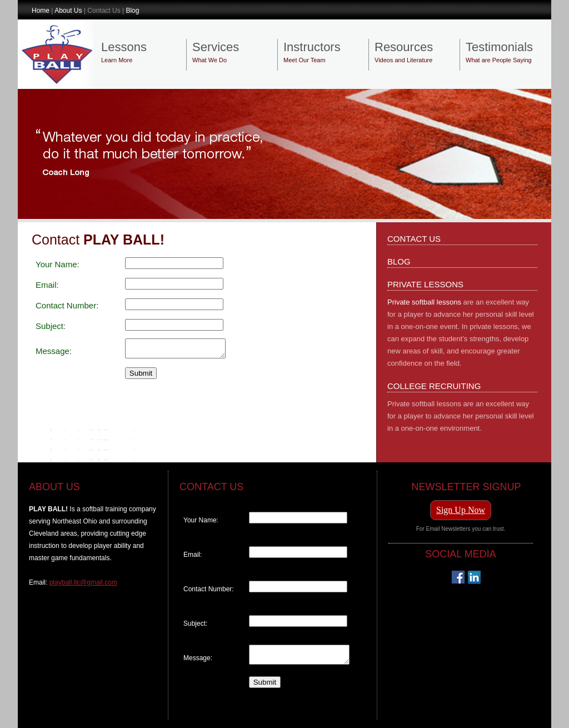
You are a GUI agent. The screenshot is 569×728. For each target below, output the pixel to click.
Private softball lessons (424, 302)
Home (41, 11)
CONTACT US (414, 239)
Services (216, 47)
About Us (68, 11)
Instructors (312, 47)
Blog (132, 11)
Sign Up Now (461, 510)
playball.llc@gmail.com (83, 582)
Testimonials (499, 47)
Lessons (124, 47)
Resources (404, 47)
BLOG (399, 261)
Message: (54, 353)
